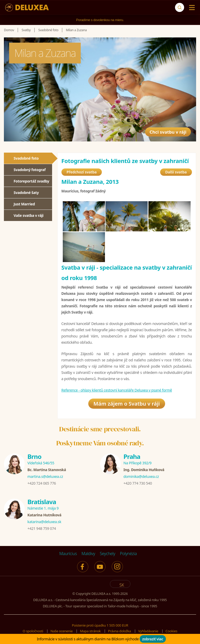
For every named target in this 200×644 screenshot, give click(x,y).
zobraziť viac (153, 639)
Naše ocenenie (62, 631)
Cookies (171, 631)
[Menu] (191, 8)
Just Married (24, 204)
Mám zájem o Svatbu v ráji (127, 404)
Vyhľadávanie (148, 631)
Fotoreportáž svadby (31, 181)
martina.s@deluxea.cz (45, 476)
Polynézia (128, 554)
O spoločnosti (33, 631)
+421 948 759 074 (42, 528)
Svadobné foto (26, 158)
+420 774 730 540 (138, 483)
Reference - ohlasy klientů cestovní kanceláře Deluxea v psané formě (117, 390)
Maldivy (88, 554)
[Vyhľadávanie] (180, 7)
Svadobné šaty (26, 193)
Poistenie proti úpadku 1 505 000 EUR (100, 625)
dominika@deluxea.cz (141, 476)
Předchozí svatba (82, 172)
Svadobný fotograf (30, 170)
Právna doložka (120, 631)
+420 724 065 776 (42, 483)
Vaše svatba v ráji (29, 215)
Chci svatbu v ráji (162, 128)
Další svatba (176, 172)
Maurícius (68, 554)
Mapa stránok (90, 631)
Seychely (107, 554)
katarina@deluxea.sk (44, 522)
